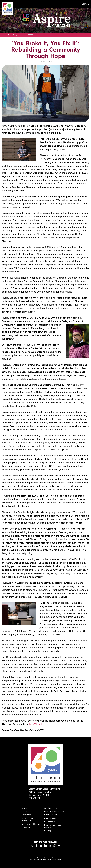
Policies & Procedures (54, 811)
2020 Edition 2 (35, 35)
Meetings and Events (31, 824)
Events (25, 811)
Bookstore (26, 815)
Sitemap (48, 831)
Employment (50, 822)
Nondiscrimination (52, 818)
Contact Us (27, 827)
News (10, 35)
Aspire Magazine (21, 35)
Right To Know (51, 815)
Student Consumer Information (53, 826)
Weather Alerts (51, 808)
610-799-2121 (35, 798)
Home (4, 35)
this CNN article (37, 724)
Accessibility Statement (27, 819)
